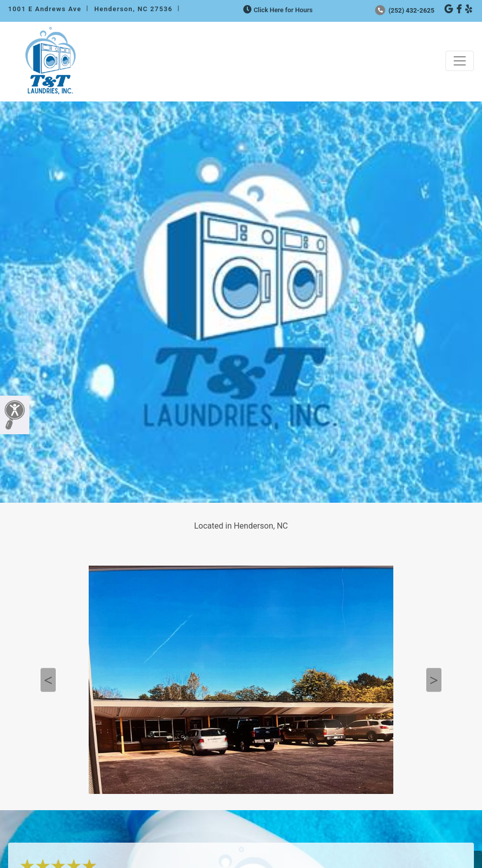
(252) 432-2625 (405, 10)
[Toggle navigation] (460, 61)
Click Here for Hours (277, 10)
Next (434, 680)
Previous (48, 680)
